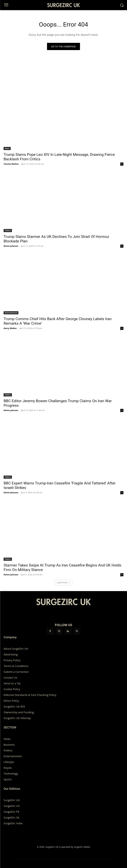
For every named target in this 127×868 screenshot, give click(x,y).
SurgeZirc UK (12, 800)
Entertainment (11, 313)
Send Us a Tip (12, 683)
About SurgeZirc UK (16, 649)
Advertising (11, 654)
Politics (8, 230)
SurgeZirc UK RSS (14, 706)
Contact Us (10, 677)
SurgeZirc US (12, 806)
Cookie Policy (12, 689)
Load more (64, 582)
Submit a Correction (16, 672)
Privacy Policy (12, 660)
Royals (8, 768)
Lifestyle (9, 762)
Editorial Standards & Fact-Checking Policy (30, 695)
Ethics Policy (11, 701)
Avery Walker (10, 328)
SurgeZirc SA (11, 817)
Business (9, 745)
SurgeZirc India (13, 823)
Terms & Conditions (16, 666)
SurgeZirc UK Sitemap (17, 718)
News (7, 148)
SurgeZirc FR (11, 812)
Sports (8, 779)
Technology (11, 773)
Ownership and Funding (19, 712)
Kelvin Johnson (11, 246)
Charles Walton (11, 164)
